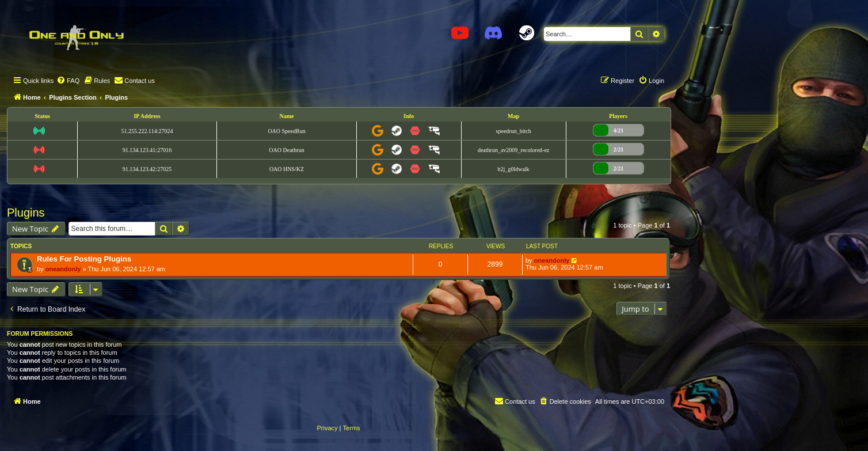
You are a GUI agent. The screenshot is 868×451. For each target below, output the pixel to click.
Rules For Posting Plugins (84, 259)
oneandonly (63, 269)
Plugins (26, 213)
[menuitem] (68, 81)
